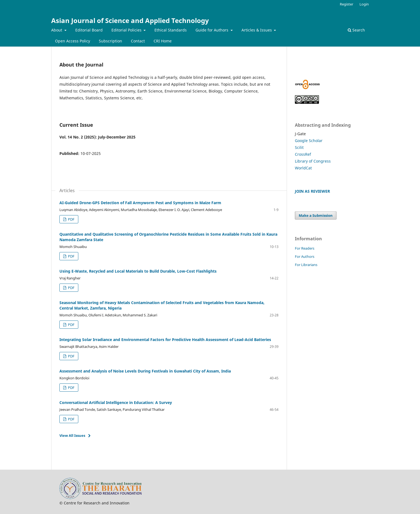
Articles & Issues (257, 30)
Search (356, 30)
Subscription (110, 41)
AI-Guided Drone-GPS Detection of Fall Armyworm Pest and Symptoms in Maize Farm (140, 203)
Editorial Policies (127, 30)
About (57, 30)
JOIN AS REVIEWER (312, 191)
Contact (138, 41)
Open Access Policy (73, 41)
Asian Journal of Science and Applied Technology (130, 20)
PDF (71, 219)
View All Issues (72, 435)
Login (364, 4)
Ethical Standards (171, 30)
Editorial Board (89, 30)
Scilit (299, 147)
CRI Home (163, 41)
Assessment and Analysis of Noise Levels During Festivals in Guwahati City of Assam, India (145, 371)
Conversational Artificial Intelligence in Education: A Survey (116, 402)
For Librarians (306, 265)
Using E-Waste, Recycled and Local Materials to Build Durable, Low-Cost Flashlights (138, 271)
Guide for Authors (212, 30)
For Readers (305, 248)
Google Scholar (309, 141)
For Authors (305, 256)
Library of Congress (313, 161)
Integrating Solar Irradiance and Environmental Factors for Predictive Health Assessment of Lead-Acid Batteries (165, 340)
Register (346, 4)
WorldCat (303, 168)
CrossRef (303, 154)
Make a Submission (316, 215)
